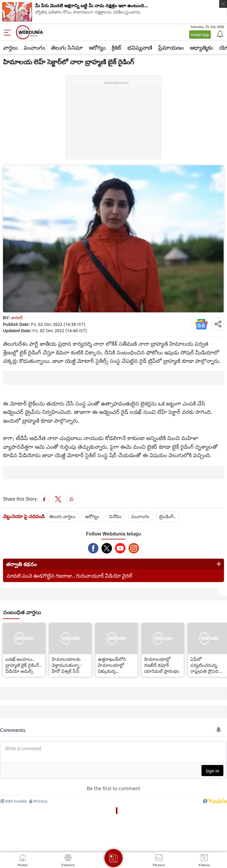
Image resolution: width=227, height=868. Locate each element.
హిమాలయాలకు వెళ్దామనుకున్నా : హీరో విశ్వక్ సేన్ (67, 665)
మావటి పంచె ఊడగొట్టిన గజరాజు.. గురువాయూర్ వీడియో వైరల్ (69, 576)
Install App (200, 35)
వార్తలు (10, 47)
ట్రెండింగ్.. (168, 516)
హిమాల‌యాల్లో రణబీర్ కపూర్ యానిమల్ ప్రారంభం (162, 665)
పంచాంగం (34, 47)
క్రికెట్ (117, 47)
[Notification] (219, 34)
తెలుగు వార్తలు (62, 516)
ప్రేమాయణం (171, 47)
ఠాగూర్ (17, 318)
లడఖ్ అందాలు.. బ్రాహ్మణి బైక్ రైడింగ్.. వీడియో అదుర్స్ (23, 665)
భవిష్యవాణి (140, 47)
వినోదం (115, 516)
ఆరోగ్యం (97, 47)
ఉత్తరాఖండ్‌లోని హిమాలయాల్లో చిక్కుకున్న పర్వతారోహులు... (114, 665)
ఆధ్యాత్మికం (201, 47)
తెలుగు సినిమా (67, 47)
